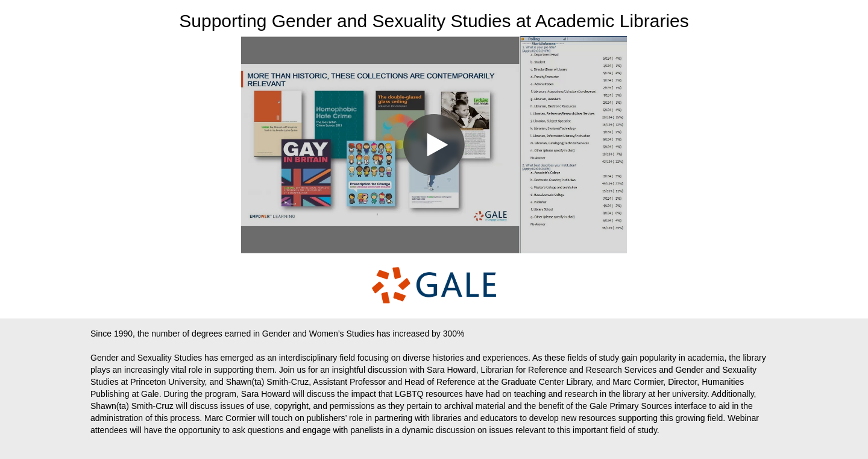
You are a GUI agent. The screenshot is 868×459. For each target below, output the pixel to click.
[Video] (434, 145)
